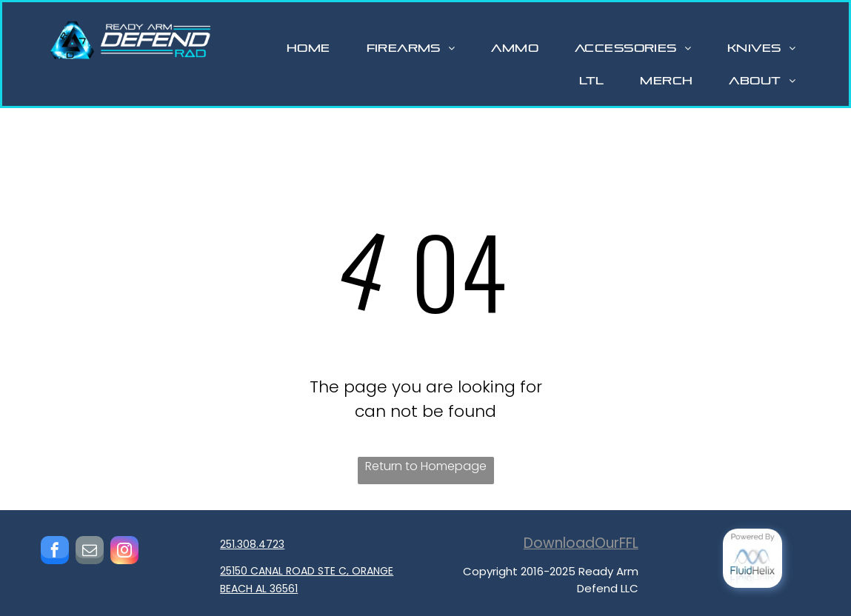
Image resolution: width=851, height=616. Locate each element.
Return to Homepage (426, 466)
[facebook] (55, 552)
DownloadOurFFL (581, 543)
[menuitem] (314, 48)
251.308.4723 (252, 544)
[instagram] (124, 552)
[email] (90, 552)
